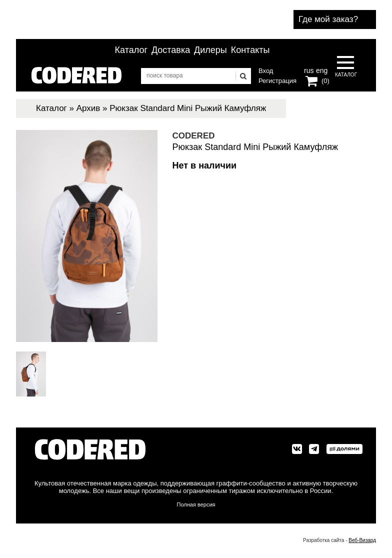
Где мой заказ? (328, 19)
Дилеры (210, 50)
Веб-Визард (362, 540)
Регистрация (277, 81)
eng (321, 69)
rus (309, 69)
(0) (325, 81)
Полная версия (196, 504)
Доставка (171, 50)
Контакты (250, 50)
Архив (88, 108)
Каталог (131, 50)
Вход (266, 71)
